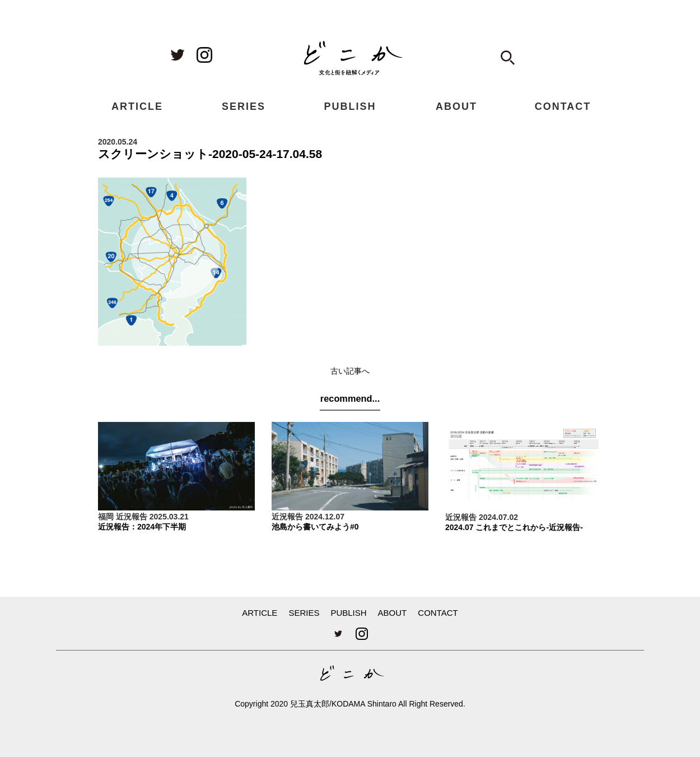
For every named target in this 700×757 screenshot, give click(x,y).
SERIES (244, 106)
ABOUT (456, 106)
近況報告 (132, 517)
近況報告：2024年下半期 (142, 527)
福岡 (106, 517)
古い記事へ (350, 371)
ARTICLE (137, 106)
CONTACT (563, 106)
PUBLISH (350, 106)
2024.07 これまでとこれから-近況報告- (514, 527)
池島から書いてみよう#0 (315, 527)
